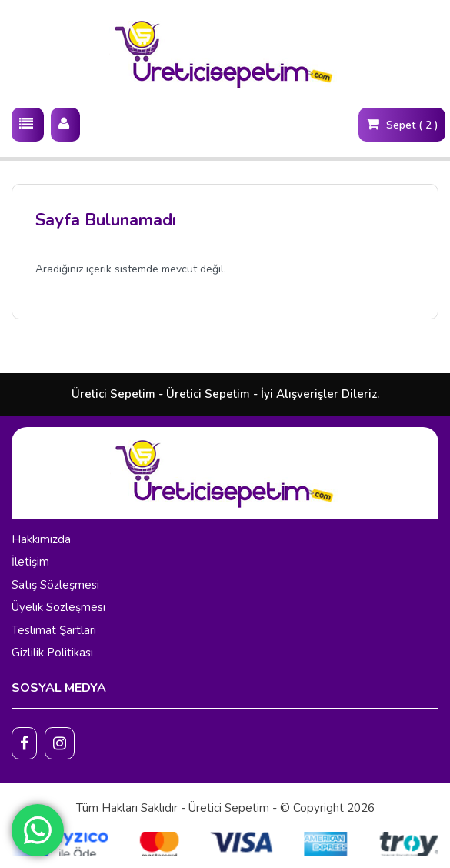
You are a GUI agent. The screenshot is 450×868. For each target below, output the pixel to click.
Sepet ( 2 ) (402, 124)
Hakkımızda (41, 539)
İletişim (30, 562)
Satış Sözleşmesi (55, 585)
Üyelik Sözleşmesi (58, 607)
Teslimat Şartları (54, 630)
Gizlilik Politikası (52, 653)
